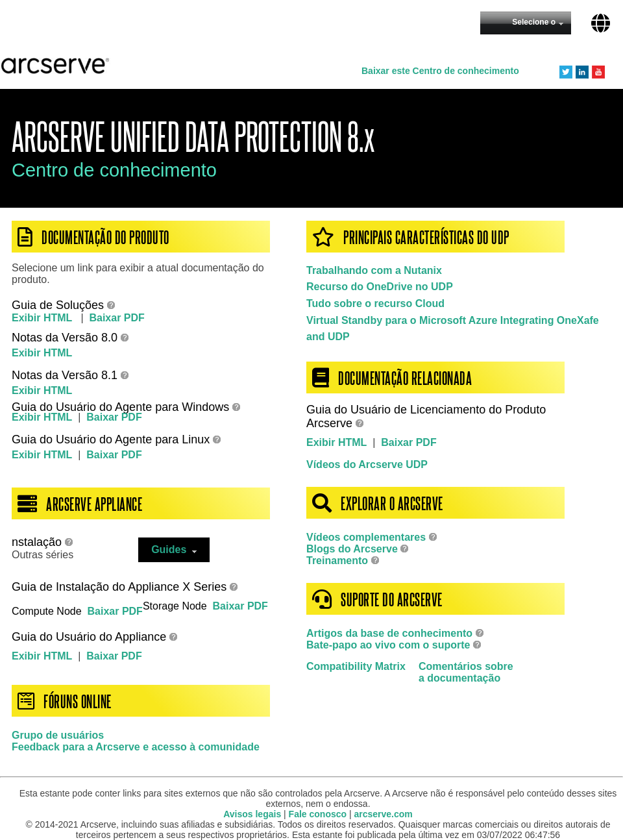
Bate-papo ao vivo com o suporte (390, 645)
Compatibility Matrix (356, 666)
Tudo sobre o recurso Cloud (375, 303)
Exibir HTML (43, 318)
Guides (174, 550)
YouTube (598, 72)
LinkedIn (582, 72)
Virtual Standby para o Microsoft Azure (402, 320)
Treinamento (337, 561)
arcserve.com (384, 814)
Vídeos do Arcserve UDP (367, 464)
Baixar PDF (116, 318)
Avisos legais (252, 814)
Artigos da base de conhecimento (389, 633)
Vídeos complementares (366, 537)
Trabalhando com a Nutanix (374, 270)
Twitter (566, 72)
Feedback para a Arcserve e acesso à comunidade (136, 747)
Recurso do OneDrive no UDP (380, 287)
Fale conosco (318, 814)
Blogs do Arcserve (352, 549)
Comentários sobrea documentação (466, 672)
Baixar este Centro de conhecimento (440, 71)
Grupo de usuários (58, 735)
